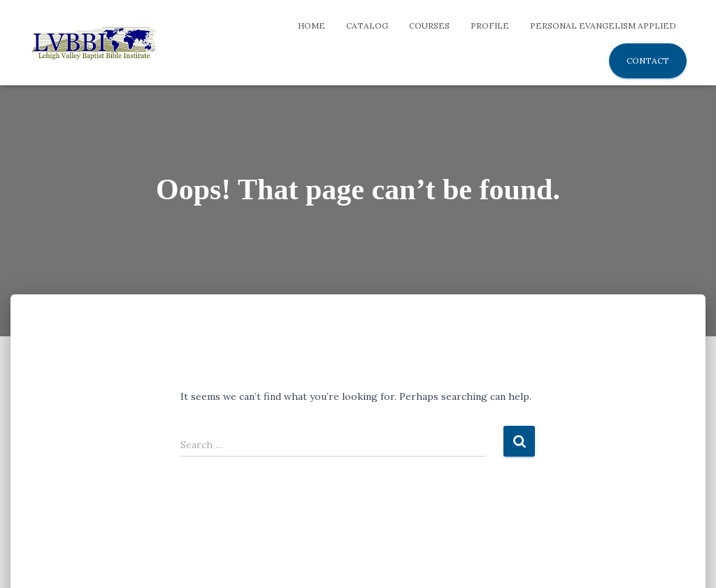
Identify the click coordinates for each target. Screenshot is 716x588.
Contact (648, 60)
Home (312, 26)
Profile (490, 26)
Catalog (367, 26)
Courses (429, 26)
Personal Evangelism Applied (603, 26)
